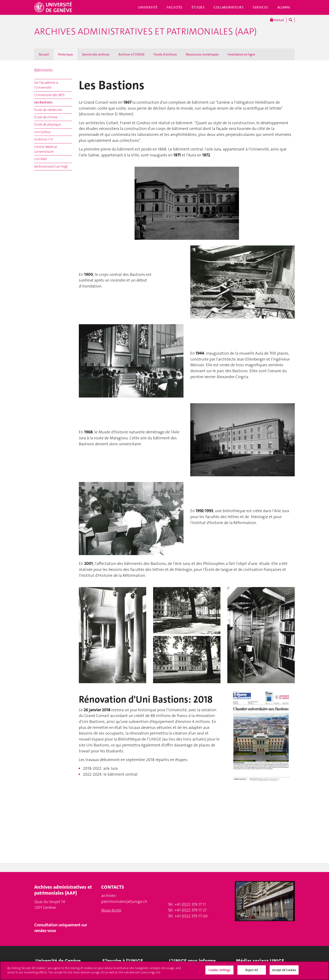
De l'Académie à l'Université (46, 85)
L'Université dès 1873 (49, 95)
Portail (277, 20)
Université (148, 7)
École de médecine (48, 110)
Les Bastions (43, 102)
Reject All (251, 972)
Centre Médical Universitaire (46, 149)
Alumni (284, 7)
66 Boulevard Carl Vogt (51, 166)
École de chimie (46, 117)
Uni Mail (41, 159)
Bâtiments (44, 70)
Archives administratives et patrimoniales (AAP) (146, 32)
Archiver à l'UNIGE (132, 54)
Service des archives (96, 54)
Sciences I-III (44, 139)
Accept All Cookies (284, 972)
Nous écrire (111, 910)
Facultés (175, 7)
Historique (65, 54)
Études (198, 7)
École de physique (48, 124)
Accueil (44, 54)
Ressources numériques (202, 54)
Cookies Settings (219, 972)
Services (260, 7)
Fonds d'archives (165, 54)
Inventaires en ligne (241, 54)
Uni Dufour (43, 132)
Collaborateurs (229, 7)
